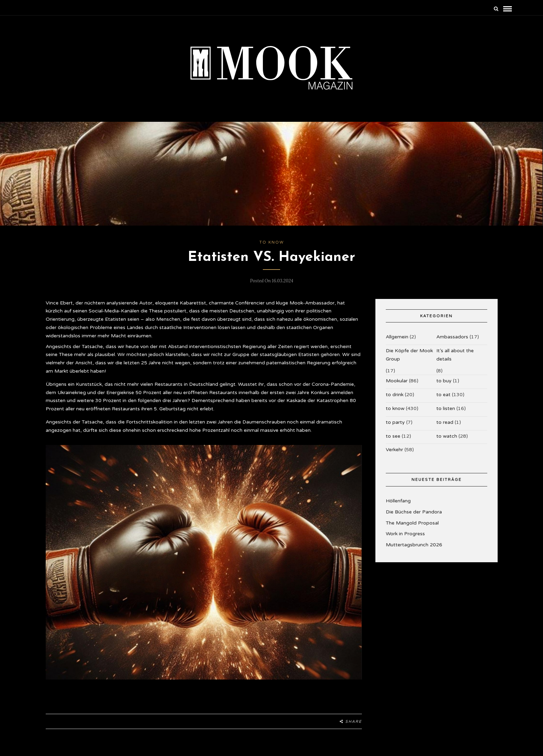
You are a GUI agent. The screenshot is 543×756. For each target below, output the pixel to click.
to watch (447, 436)
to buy (444, 381)
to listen (446, 408)
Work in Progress (405, 534)
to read (445, 422)
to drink (395, 395)
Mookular (397, 381)
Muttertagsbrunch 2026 (414, 545)
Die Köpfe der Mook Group (409, 355)
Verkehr (394, 450)
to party (395, 422)
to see (393, 436)
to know (272, 242)
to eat (443, 395)
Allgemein (397, 337)
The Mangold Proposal (412, 523)
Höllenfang (398, 501)
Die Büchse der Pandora (414, 512)
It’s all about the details (455, 355)
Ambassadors (452, 337)
